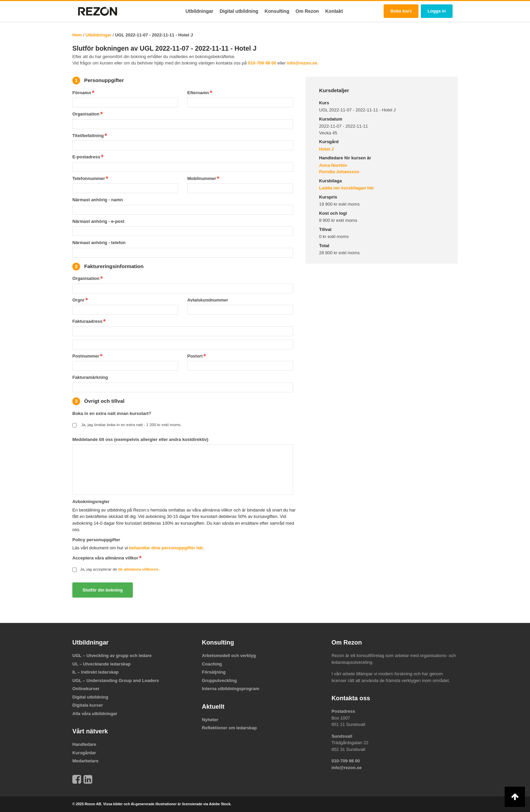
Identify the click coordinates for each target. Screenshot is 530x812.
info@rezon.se (302, 63)
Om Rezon (307, 11)
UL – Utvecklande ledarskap (101, 664)
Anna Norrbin (333, 165)
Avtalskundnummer (208, 300)
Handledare (84, 744)
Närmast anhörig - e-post (98, 221)
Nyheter (210, 720)
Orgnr (78, 300)
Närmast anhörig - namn (98, 200)
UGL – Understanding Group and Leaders (116, 680)
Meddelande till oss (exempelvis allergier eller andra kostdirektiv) (140, 439)
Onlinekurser (86, 689)
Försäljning (214, 672)
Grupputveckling (219, 680)
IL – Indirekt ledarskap (95, 672)
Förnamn (82, 93)
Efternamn (198, 93)
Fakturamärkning (90, 377)
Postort (195, 356)
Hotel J (326, 149)
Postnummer (86, 356)
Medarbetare (85, 761)
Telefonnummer (89, 178)
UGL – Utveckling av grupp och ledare (112, 656)
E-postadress (86, 157)
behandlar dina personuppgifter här (166, 548)
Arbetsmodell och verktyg (229, 656)
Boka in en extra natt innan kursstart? (112, 413)
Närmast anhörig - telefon (99, 243)
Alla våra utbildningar (95, 714)
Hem (77, 35)
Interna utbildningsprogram (231, 689)
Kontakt (334, 11)
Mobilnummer (202, 178)
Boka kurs (401, 11)
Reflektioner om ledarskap (229, 728)
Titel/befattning (88, 136)
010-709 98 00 (262, 63)
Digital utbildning (239, 11)
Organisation (86, 114)
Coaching (212, 664)
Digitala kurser (88, 705)
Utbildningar (199, 11)
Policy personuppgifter (96, 540)
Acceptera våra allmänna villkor (105, 558)
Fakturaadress (87, 321)
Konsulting (277, 11)
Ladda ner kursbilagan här (347, 188)
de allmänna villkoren (138, 569)
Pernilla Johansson (339, 172)
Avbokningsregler (91, 502)
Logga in (437, 11)
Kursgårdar (84, 753)
